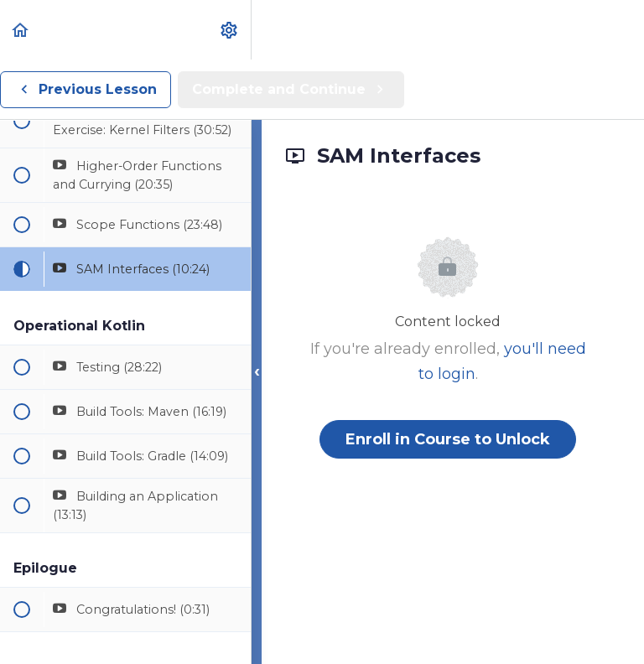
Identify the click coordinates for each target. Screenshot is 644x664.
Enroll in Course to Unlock (448, 439)
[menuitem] (230, 30)
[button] (21, 30)
